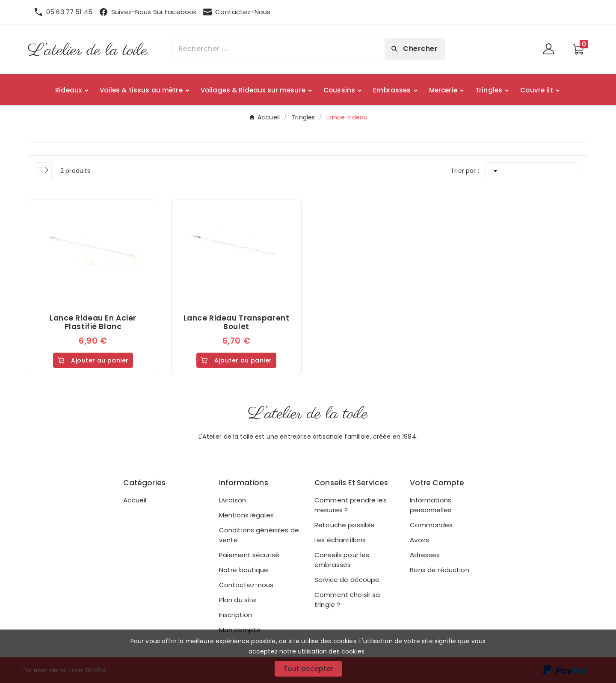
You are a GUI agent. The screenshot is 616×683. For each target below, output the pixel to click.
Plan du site (238, 600)
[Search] (415, 49)
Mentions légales (246, 515)
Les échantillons (340, 540)
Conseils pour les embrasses (342, 560)
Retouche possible (345, 525)
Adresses (425, 555)
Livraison (232, 500)
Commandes (431, 525)
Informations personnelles (431, 505)
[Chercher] (278, 49)
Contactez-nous (246, 585)
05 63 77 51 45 (69, 12)
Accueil (135, 500)
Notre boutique (244, 570)
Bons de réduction (439, 570)
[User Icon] (551, 49)
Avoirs (419, 540)
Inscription (236, 615)
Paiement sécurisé (249, 555)
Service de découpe (347, 580)
